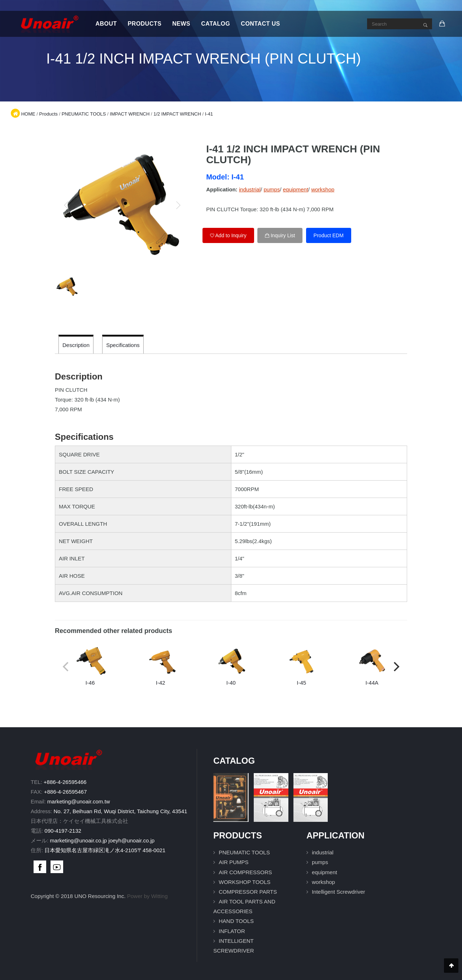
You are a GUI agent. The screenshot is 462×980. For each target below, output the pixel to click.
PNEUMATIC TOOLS (84, 114)
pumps (272, 189)
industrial (250, 189)
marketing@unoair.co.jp (78, 840)
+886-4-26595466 (65, 782)
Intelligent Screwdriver (339, 892)
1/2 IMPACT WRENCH (177, 114)
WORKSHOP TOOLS (245, 882)
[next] (178, 205)
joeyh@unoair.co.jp (131, 840)
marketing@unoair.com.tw (79, 801)
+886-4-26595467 (66, 792)
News (181, 24)
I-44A (372, 665)
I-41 (209, 114)
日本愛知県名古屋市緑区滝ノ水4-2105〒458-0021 (105, 850)
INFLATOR (232, 931)
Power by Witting (147, 896)
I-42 (161, 665)
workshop (323, 189)
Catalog (215, 24)
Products (145, 24)
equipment (296, 189)
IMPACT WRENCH (130, 114)
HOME (28, 114)
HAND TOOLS (236, 921)
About (106, 24)
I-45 (301, 665)
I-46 (90, 665)
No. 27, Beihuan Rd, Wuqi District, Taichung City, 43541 (120, 811)
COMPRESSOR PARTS (248, 892)
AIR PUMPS (234, 862)
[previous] (66, 205)
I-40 (231, 665)
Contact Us (260, 24)
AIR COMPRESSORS (245, 872)
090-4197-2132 (63, 831)
